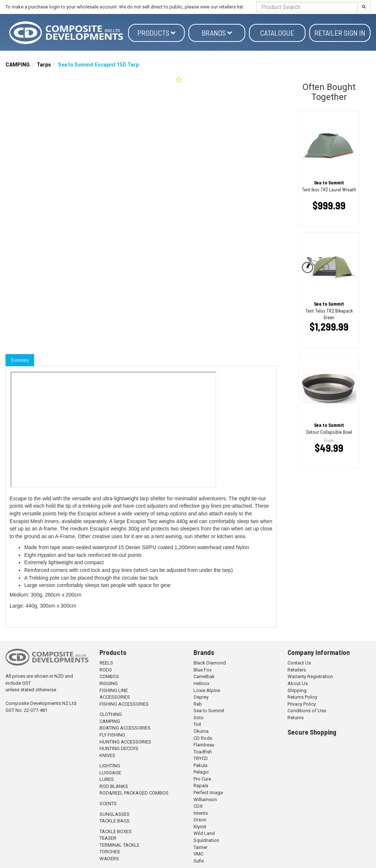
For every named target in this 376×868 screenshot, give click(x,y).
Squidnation (206, 840)
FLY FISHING (112, 735)
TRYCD (201, 758)
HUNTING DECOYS (119, 748)
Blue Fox (203, 670)
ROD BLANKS (114, 786)
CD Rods (203, 738)
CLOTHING (111, 714)
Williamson (205, 799)
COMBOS (109, 676)
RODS (106, 670)
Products (156, 33)
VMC (198, 854)
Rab (198, 704)
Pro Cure (202, 779)
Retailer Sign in (340, 33)
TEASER (108, 838)
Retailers (297, 670)
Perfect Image (208, 793)
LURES (107, 779)
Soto (199, 718)
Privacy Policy (302, 704)
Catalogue (277, 33)
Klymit (200, 827)
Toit (197, 724)
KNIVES (107, 755)
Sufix (199, 861)
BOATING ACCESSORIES (125, 728)
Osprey (201, 697)
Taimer (200, 847)
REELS (106, 663)
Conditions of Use (307, 711)
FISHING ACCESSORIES (124, 704)
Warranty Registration (310, 676)
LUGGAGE (110, 773)
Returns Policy (302, 697)
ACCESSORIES (115, 697)
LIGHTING (110, 766)
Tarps (44, 65)
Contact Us (299, 663)
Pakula (200, 765)
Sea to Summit (209, 711)
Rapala (201, 786)
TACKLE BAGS (115, 821)
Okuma (201, 731)
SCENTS (108, 804)
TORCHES (110, 852)
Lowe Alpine (207, 690)
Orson (200, 820)
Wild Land (204, 833)
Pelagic (201, 772)
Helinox (201, 683)
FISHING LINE (114, 690)
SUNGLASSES (115, 814)
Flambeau (204, 745)
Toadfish (203, 752)
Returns (296, 718)
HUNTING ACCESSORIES (125, 742)
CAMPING (18, 65)
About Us (298, 683)
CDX (198, 806)
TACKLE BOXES (116, 831)
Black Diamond (210, 663)
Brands (217, 33)
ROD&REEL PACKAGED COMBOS (134, 793)
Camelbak (204, 676)
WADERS (109, 859)
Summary (20, 360)
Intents (201, 813)
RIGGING (109, 683)
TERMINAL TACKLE (120, 845)
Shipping (297, 690)
